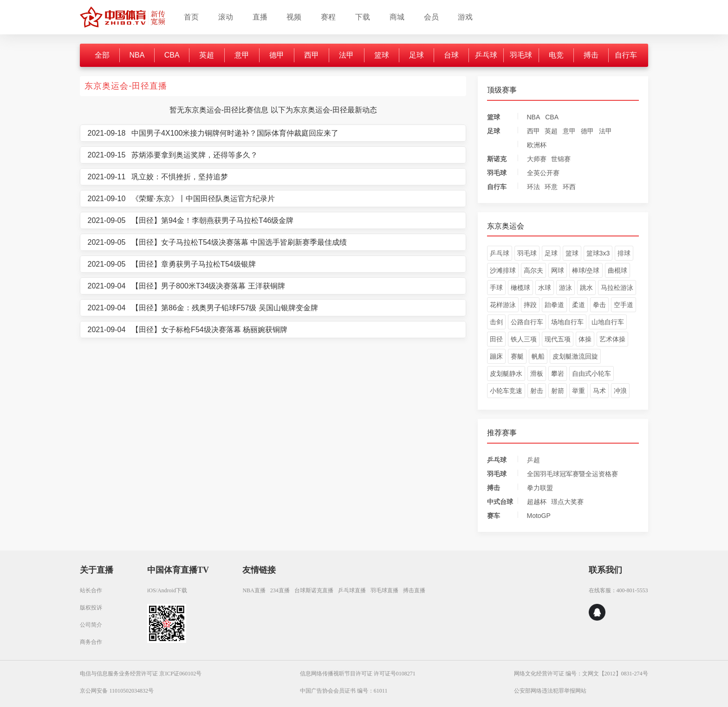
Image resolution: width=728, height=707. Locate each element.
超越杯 (537, 502)
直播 (260, 17)
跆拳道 (554, 305)
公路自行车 (527, 322)
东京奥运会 (506, 226)
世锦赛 (561, 159)
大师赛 (537, 159)
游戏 (465, 17)
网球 (558, 270)
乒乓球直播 (352, 590)
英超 (207, 55)
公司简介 (91, 625)
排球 (624, 253)
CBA (172, 55)
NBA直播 (254, 590)
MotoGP (539, 516)
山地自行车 (608, 322)
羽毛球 (521, 55)
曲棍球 (617, 270)
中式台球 (500, 502)
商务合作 (91, 642)
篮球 (382, 55)
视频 (294, 17)
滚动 (226, 17)
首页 (191, 17)
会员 (431, 17)
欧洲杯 (537, 145)
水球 (545, 288)
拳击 (599, 305)
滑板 (537, 373)
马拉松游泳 (617, 288)
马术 (599, 391)
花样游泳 (503, 305)
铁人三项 (524, 339)
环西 (569, 187)
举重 (578, 391)
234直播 (280, 590)
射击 (537, 391)
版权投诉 (91, 608)
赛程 (328, 17)
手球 (496, 288)
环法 (533, 187)
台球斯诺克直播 (314, 590)
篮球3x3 (598, 253)
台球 (451, 55)
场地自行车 (567, 322)
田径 (496, 339)
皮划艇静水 (506, 373)
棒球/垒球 (586, 270)
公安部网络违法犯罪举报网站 (550, 691)
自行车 (626, 55)
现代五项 (558, 339)
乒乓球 (486, 55)
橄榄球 (520, 288)
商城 (397, 17)
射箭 (558, 391)
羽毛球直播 (384, 590)
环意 (551, 187)
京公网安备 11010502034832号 (117, 691)
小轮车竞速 (506, 391)
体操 (585, 339)
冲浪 (620, 391)
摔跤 (530, 305)
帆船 (538, 356)
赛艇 (517, 356)
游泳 (565, 288)
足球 (416, 55)
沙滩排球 (503, 270)
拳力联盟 (540, 488)
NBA (137, 55)
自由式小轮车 (591, 373)
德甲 (277, 55)
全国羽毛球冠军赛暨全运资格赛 (572, 474)
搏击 (591, 55)
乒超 (533, 460)
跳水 (586, 288)
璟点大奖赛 (567, 502)
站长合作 (91, 590)
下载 (363, 17)
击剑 (496, 322)
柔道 (578, 305)
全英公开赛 (543, 173)
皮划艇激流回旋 (575, 356)
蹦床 (496, 356)
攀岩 (558, 373)
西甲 (312, 55)
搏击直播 (414, 590)
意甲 (242, 55)
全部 (102, 55)
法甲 (346, 55)
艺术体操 (612, 339)
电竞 (556, 55)
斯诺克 (497, 159)
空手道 (624, 305)
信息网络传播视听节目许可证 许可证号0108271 (358, 674)
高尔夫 (533, 270)
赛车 (494, 516)
